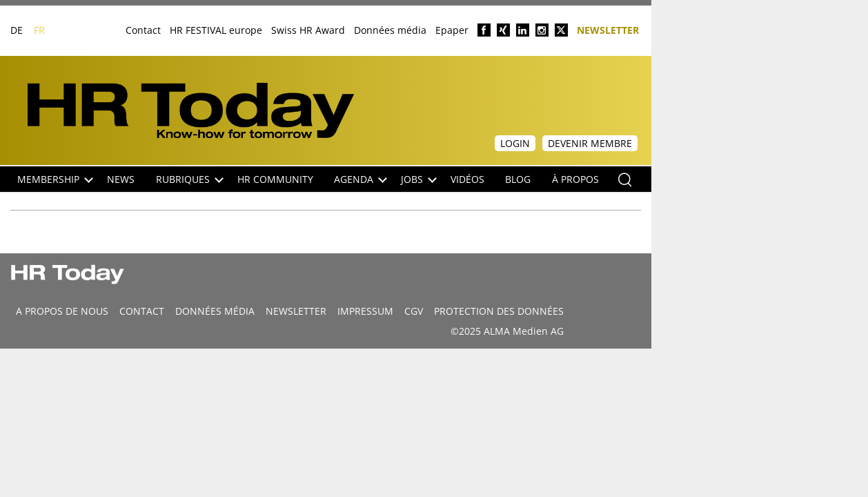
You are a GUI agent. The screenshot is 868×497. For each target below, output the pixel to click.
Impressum (365, 311)
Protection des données (499, 311)
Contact (143, 30)
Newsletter (608, 29)
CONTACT (142, 311)
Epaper (452, 30)
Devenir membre (590, 143)
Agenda (361, 179)
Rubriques (190, 179)
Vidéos (467, 179)
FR (39, 30)
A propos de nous (62, 311)
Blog (518, 179)
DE (17, 30)
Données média (390, 30)
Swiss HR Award (308, 30)
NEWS (121, 179)
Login (515, 143)
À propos (575, 179)
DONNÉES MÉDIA (215, 311)
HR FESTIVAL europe (216, 30)
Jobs (419, 179)
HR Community (275, 179)
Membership (55, 179)
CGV (414, 311)
